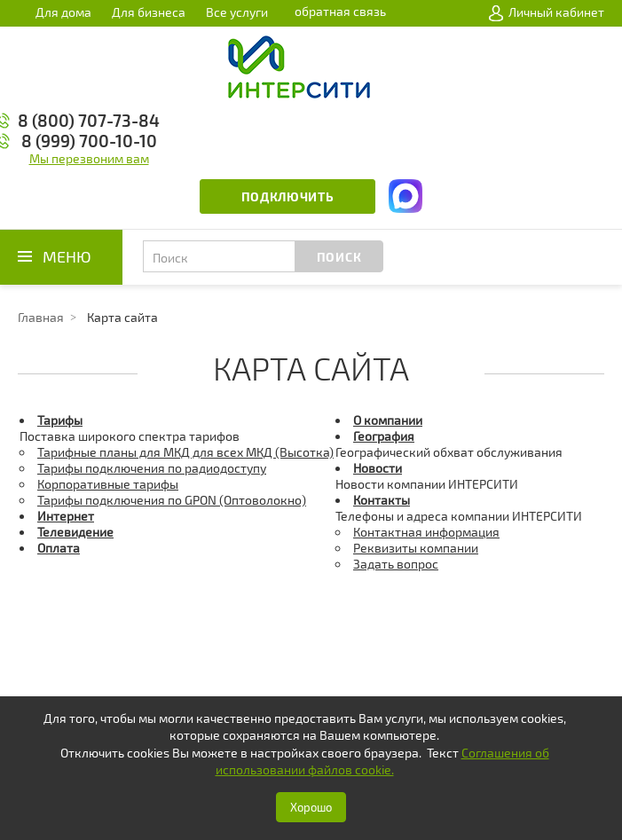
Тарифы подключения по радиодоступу (152, 468)
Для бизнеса (149, 12)
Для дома (63, 12)
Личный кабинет (547, 12)
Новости (378, 468)
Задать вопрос (396, 564)
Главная (41, 317)
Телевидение (75, 532)
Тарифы (60, 420)
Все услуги (237, 12)
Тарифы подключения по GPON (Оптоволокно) (172, 500)
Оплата (59, 548)
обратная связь (340, 11)
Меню (67, 256)
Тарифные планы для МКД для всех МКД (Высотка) (185, 452)
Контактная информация (426, 532)
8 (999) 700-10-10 (89, 141)
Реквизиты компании (416, 548)
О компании (388, 420)
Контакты (382, 500)
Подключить (288, 196)
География (384, 436)
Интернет (66, 516)
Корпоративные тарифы (108, 484)
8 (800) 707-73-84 (89, 120)
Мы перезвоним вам (89, 158)
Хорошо (311, 807)
